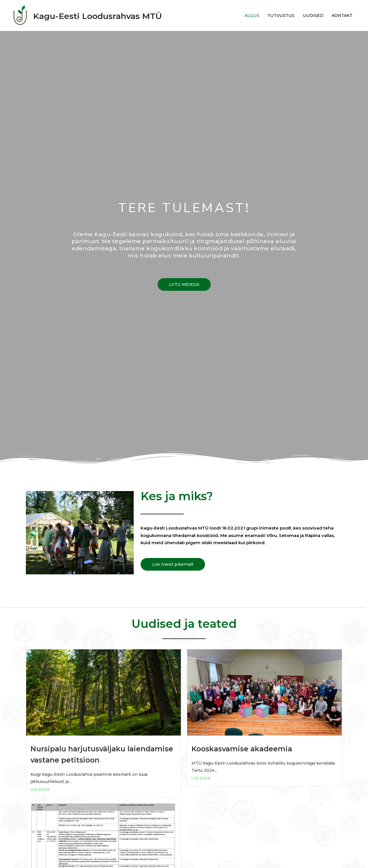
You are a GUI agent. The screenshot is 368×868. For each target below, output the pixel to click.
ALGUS (247, 15)
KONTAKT (341, 15)
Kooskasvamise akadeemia (251, 748)
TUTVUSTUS (277, 15)
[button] (184, 284)
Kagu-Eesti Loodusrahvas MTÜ (112, 15)
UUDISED (310, 15)
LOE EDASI (40, 789)
